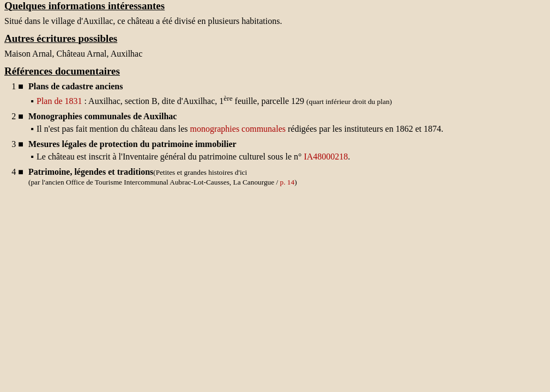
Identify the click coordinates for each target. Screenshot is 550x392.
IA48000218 (326, 157)
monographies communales (238, 129)
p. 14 (288, 182)
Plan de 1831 (59, 101)
